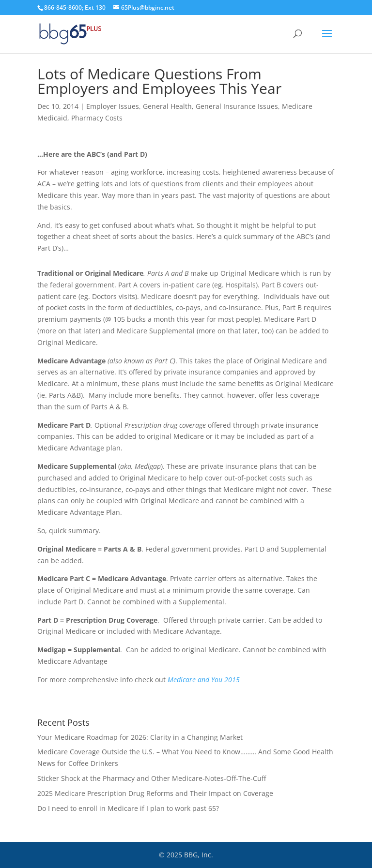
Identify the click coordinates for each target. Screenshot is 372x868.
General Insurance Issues (237, 106)
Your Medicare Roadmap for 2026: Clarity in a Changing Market (140, 737)
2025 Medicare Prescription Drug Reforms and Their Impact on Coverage (155, 793)
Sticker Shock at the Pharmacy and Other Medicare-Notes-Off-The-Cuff (152, 778)
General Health (167, 106)
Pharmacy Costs (97, 118)
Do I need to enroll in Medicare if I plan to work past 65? (128, 808)
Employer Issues (113, 106)
